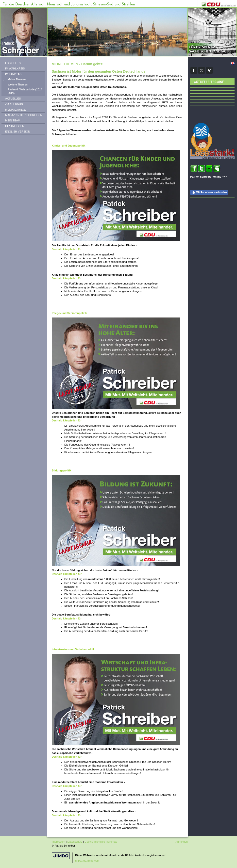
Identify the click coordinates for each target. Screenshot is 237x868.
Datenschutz (75, 842)
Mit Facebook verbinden (209, 192)
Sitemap (112, 842)
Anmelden (182, 842)
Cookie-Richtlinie (95, 842)
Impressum (58, 842)
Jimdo (61, 856)
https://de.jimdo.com (87, 861)
